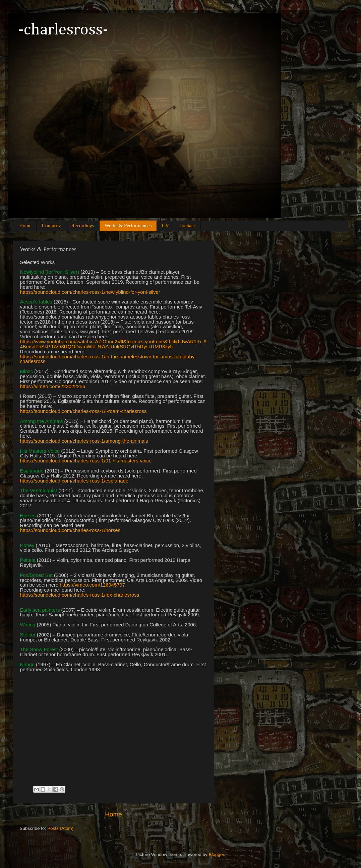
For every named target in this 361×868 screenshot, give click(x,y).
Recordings (83, 226)
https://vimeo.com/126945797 (92, 585)
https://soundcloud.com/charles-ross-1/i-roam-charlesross (83, 411)
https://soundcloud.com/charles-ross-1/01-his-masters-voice (86, 461)
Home (25, 226)
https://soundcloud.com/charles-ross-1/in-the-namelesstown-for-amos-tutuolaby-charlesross (108, 359)
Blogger (217, 854)
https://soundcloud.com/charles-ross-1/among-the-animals (84, 441)
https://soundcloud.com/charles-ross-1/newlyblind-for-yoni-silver (90, 292)
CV (165, 226)
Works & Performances (128, 226)
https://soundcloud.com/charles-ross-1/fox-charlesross (80, 595)
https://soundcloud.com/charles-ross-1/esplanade (74, 481)
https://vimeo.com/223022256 (53, 386)
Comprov (51, 226)
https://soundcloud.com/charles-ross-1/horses (70, 530)
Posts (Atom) (60, 828)
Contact (187, 226)
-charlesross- (63, 30)
